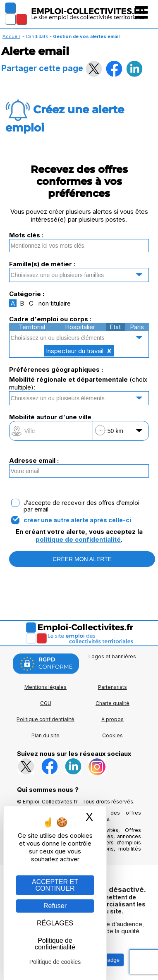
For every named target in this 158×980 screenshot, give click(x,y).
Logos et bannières (112, 656)
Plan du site (45, 735)
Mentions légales (45, 687)
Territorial (32, 327)
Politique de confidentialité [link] (55, 944)
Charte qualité (113, 703)
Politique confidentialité (45, 719)
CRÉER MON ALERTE (82, 559)
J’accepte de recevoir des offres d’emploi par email (81, 506)
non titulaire (55, 303)
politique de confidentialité (78, 539)
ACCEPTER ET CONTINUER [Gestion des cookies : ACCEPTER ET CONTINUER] (55, 885)
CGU (46, 703)
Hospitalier (80, 327)
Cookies (113, 735)
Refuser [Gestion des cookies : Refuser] (55, 906)
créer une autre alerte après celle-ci (77, 520)
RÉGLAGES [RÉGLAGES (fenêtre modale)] (55, 923)
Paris (137, 327)
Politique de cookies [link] (55, 962)
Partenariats (113, 687)
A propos (113, 719)
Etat (115, 327)
